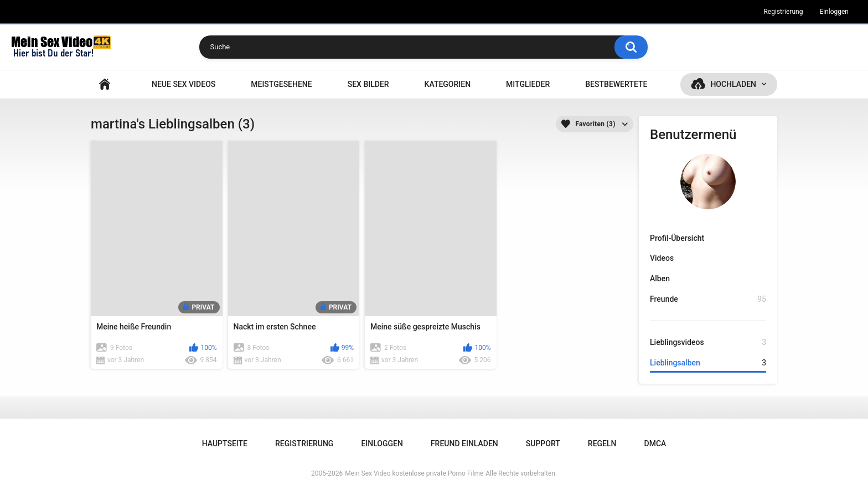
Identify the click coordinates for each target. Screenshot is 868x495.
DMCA (655, 444)
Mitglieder (528, 84)
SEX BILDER (368, 84)
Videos (662, 258)
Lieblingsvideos (708, 342)
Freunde (708, 299)
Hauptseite (105, 84)
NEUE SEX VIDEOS (184, 84)
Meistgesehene (281, 84)
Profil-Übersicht (677, 238)
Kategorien (448, 84)
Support (543, 444)
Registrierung (783, 12)
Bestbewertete (616, 84)
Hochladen (733, 84)
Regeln (602, 444)
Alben (660, 279)
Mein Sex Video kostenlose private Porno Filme (414, 473)
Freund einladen (464, 444)
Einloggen (834, 12)
